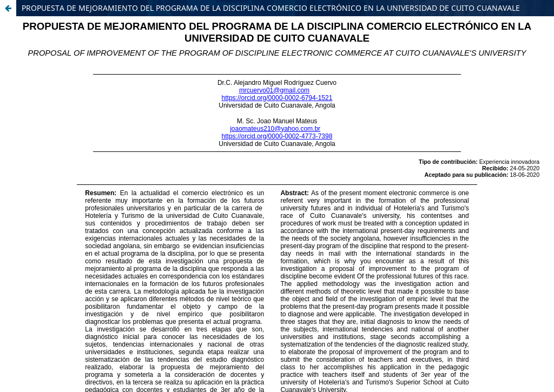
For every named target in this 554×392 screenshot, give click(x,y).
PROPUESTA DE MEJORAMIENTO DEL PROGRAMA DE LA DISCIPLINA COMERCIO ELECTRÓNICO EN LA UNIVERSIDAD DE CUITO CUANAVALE (271, 8)
